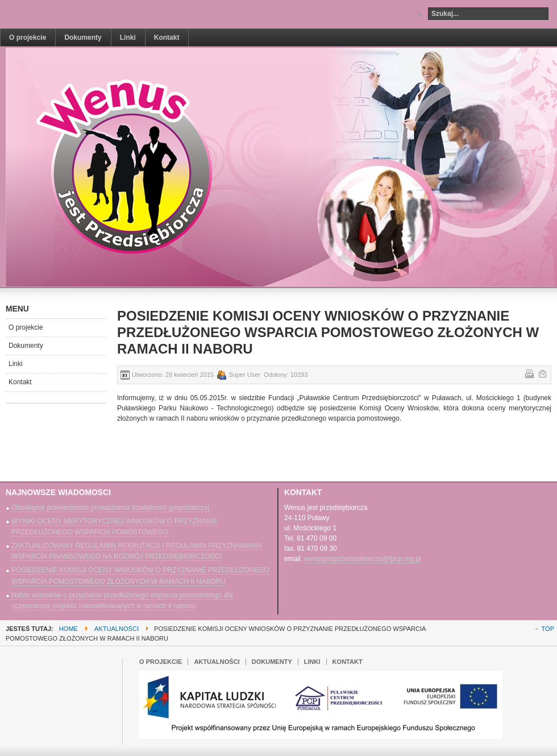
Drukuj (529, 373)
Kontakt (20, 382)
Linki (16, 364)
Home (68, 629)
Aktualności (117, 629)
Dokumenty (26, 346)
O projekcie (26, 327)
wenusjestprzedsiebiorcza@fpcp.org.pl (363, 559)
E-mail (542, 373)
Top (548, 629)
